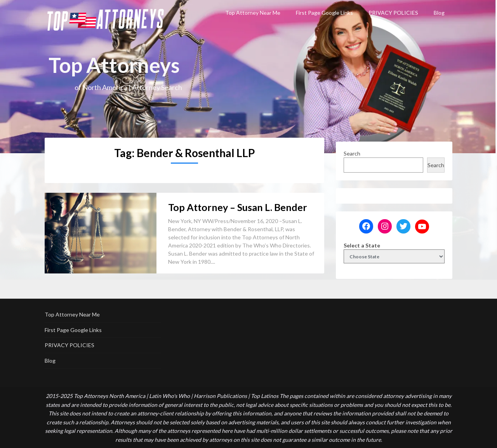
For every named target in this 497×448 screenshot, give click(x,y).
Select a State (362, 245)
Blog (439, 13)
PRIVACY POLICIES (393, 13)
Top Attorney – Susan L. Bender (238, 207)
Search (352, 153)
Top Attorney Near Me (253, 13)
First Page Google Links (324, 13)
